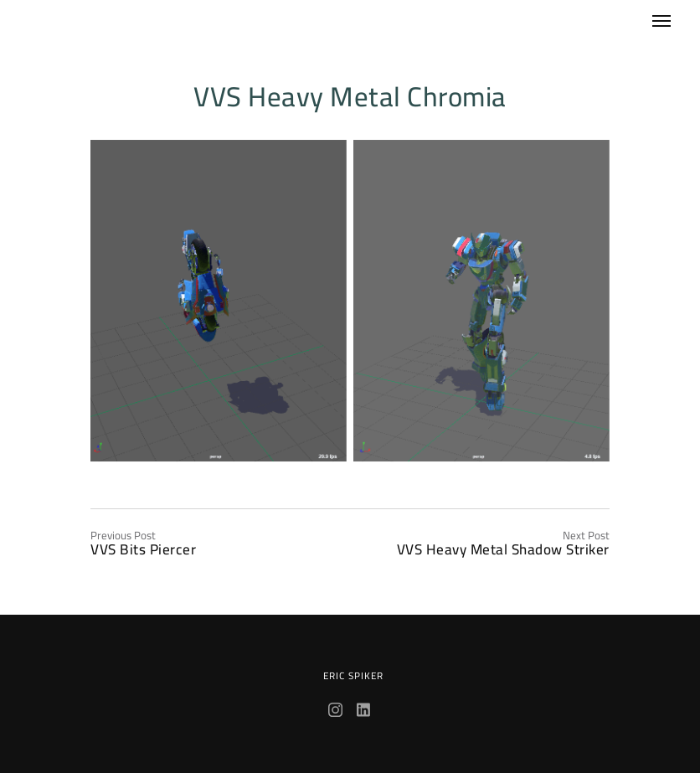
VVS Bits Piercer (143, 549)
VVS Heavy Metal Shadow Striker (503, 549)
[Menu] (651, 14)
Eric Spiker (353, 676)
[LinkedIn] (364, 712)
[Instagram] (337, 712)
